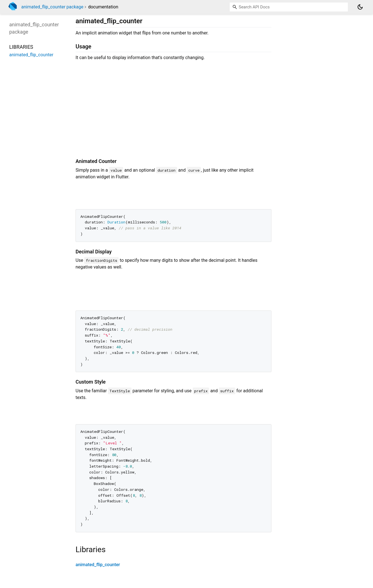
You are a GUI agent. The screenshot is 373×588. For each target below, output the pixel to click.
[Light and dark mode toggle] (360, 7)
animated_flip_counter (98, 565)
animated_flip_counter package (52, 7)
